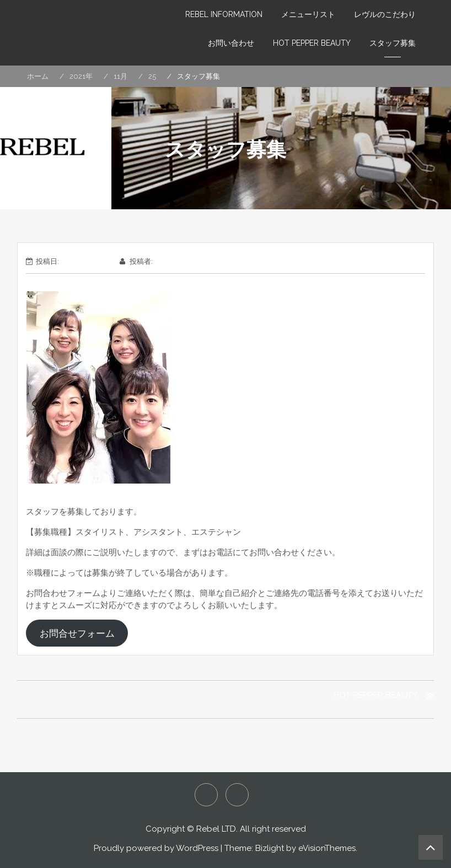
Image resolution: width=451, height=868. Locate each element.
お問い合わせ (231, 43)
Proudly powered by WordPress (156, 848)
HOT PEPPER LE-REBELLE (237, 795)
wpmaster (172, 261)
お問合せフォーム (77, 633)
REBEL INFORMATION (224, 14)
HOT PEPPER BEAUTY (312, 43)
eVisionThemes (327, 848)
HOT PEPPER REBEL (206, 795)
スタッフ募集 (393, 43)
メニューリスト (308, 14)
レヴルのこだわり (385, 14)
